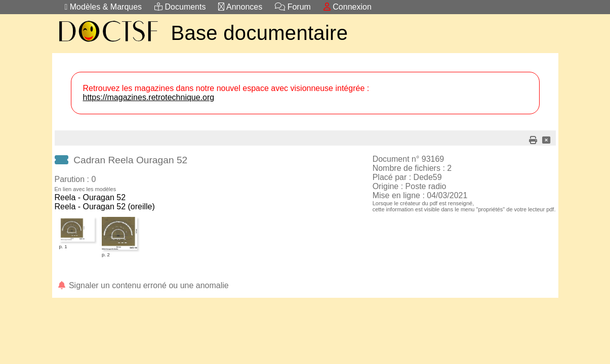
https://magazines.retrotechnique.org (149, 97)
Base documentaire (260, 33)
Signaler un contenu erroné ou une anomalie (143, 285)
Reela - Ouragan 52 (90, 197)
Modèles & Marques (104, 7)
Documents (180, 7)
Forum (293, 7)
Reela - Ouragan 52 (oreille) (105, 207)
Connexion (348, 7)
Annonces (240, 7)
